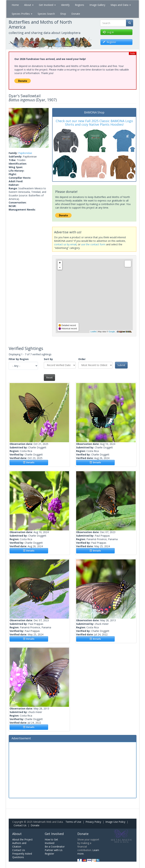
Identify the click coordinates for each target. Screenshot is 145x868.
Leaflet (93, 332)
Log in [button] (108, 32)
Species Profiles (22, 14)
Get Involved (47, 5)
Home (15, 5)
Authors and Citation (19, 845)
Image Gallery (97, 5)
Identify (65, 5)
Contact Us (20, 825)
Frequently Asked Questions (22, 855)
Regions (80, 5)
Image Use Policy (115, 822)
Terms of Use (73, 822)
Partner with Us (54, 850)
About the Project (22, 839)
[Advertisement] (73, 770)
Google (112, 332)
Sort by (48, 359)
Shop (63, 14)
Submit (121, 365)
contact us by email (65, 244)
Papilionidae (25, 153)
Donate (76, 14)
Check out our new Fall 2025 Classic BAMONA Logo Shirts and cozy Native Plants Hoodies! (94, 123)
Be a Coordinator (55, 847)
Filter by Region (19, 359)
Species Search (46, 14)
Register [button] (109, 42)
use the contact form (93, 244)
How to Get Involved (51, 841)
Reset (49, 377)
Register (49, 854)
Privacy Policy (93, 822)
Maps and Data (121, 5)
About (29, 5)
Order (82, 359)
